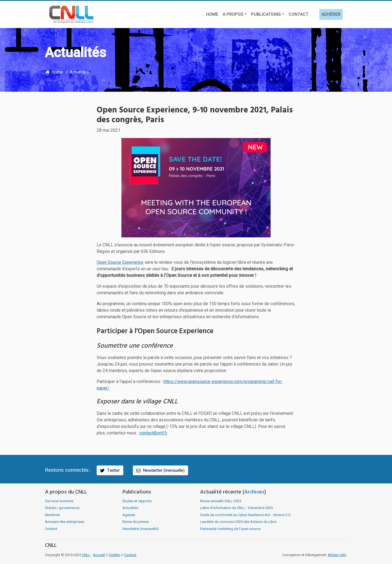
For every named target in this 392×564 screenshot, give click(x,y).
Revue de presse (136, 522)
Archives (254, 492)
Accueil (99, 555)
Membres (52, 515)
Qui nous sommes (59, 501)
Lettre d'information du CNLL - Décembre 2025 (236, 508)
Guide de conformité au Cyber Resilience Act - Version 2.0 (245, 515)
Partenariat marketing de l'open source (230, 529)
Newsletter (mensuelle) (160, 470)
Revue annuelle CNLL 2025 (221, 501)
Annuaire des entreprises (65, 522)
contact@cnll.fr (153, 433)
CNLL (86, 555)
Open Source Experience (120, 262)
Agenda (129, 515)
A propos (233, 14)
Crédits (114, 555)
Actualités (79, 72)
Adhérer (331, 14)
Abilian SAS (337, 555)
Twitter (110, 470)
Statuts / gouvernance (62, 508)
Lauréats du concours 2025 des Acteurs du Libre (238, 522)
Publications (266, 14)
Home (212, 14)
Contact (298, 14)
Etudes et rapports (137, 501)
